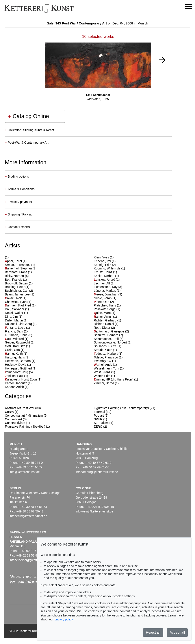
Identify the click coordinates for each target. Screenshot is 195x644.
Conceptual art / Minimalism (24, 416)
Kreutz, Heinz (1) (105, 272)
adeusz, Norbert (106, 354)
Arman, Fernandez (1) (20, 265)
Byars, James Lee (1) (19, 294)
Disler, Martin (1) (16, 320)
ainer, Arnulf (104, 317)
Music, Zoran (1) (105, 298)
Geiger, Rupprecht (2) (20, 342)
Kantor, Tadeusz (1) (18, 383)
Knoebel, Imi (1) (105, 261)
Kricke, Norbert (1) (106, 276)
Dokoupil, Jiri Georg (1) (21, 324)
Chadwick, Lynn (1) (18, 302)
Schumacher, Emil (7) (109, 339)
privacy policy (64, 619)
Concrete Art (13, 419)
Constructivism (15, 423)
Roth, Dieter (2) (104, 328)
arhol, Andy (103, 365)
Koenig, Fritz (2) (105, 265)
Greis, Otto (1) (15, 350)
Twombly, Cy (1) (105, 361)
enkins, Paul (15, 376)
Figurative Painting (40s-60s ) (25, 427)
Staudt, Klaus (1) (105, 350)
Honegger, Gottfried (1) (21, 368)
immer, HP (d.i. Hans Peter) (114, 379)
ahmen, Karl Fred (18, 305)
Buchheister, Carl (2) (19, 291)
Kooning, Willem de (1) (110, 268)
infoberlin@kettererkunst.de (28, 516)
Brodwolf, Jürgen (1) (19, 283)
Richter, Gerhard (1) (108, 320)
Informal (99, 412)
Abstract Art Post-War (20, 408)
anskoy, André (105, 280)
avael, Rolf (14, 298)
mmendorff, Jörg (17, 372)
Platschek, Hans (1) (107, 305)
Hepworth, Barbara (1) (20, 361)
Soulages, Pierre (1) (108, 346)
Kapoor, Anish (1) (17, 387)
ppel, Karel (14, 261)
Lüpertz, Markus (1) (107, 291)
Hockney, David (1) (18, 365)
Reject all (153, 632)
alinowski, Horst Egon (21, 379)
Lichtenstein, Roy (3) (108, 287)
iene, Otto (102, 302)
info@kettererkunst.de (25, 472)
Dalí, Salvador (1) (17, 309)
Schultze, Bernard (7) (108, 335)
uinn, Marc (103, 313)
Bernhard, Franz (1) (18, 272)
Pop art (99, 416)
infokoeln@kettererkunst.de (94, 511)
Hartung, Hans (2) (17, 357)
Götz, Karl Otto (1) (17, 346)
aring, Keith (14, 354)
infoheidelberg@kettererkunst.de (32, 560)
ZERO (98, 427)
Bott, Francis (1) (16, 280)
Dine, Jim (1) (14, 317)
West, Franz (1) (104, 372)
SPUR (98, 419)
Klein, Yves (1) (104, 257)
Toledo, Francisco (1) (108, 357)
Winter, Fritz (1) (104, 376)
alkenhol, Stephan (19, 268)
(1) (7, 257)
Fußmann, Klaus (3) (19, 335)
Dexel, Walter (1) (16, 313)
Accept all (177, 632)
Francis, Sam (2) (16, 331)
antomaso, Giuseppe (110, 331)
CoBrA (9, 412)
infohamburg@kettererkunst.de (97, 472)
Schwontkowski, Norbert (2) (113, 342)
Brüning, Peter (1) (17, 287)
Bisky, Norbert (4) (17, 276)
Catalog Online (28, 116)
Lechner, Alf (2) (104, 283)
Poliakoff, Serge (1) (107, 309)
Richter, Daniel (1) (106, 324)
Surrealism (101, 423)
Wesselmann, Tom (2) (109, 368)
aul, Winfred (15, 339)
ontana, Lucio (16, 328)
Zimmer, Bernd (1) (106, 383)
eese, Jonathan (106, 294)
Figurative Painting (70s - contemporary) (121, 408)
